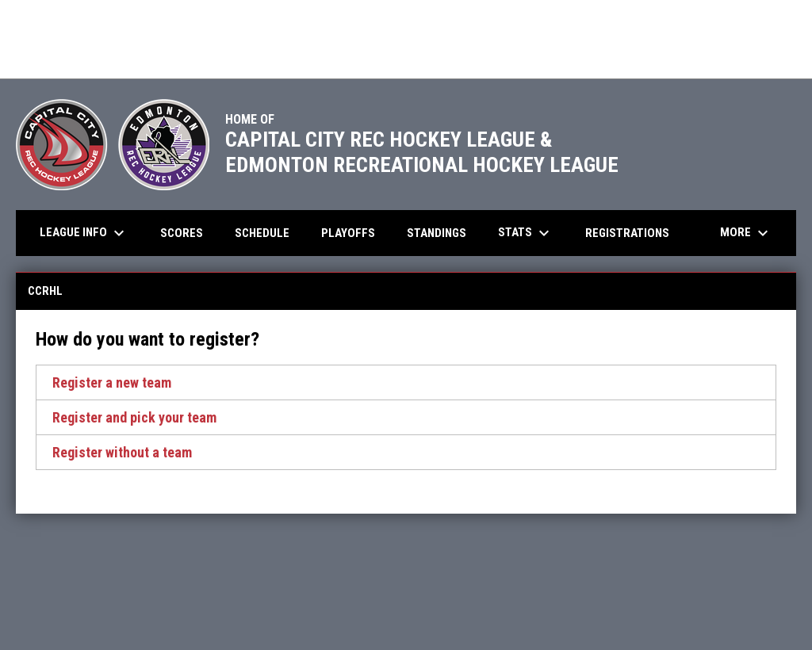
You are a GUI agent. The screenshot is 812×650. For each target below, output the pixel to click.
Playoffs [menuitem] (354, 233)
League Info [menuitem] (84, 233)
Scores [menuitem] (182, 233)
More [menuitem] (746, 233)
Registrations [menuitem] (627, 233)
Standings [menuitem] (437, 233)
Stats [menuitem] (526, 233)
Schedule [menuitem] (262, 233)
